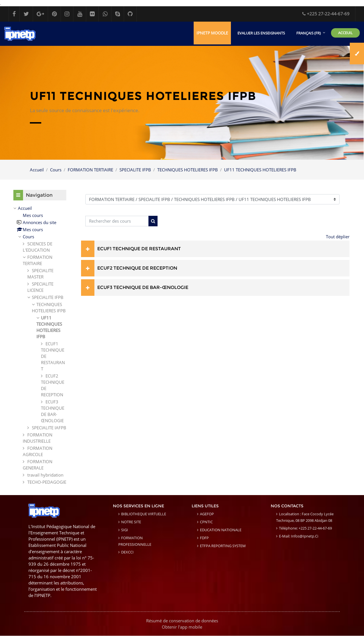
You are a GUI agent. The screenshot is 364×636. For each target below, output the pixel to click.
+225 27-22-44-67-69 (326, 14)
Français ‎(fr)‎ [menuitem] (309, 33)
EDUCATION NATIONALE (221, 530)
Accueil (37, 170)
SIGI (125, 530)
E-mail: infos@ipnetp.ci (299, 536)
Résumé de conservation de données (182, 621)
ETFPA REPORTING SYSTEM (223, 546)
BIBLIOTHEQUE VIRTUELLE (144, 514)
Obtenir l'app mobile (182, 627)
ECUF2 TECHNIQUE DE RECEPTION (137, 268)
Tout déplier (338, 237)
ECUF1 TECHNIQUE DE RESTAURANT (139, 249)
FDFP (204, 538)
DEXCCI (127, 552)
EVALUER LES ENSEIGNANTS (261, 33)
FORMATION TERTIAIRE (90, 170)
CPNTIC (206, 522)
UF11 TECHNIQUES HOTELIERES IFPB (260, 170)
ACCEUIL (345, 33)
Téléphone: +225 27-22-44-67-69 (305, 528)
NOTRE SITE (131, 522)
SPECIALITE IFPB (135, 170)
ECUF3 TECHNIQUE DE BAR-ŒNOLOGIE (143, 287)
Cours (56, 170)
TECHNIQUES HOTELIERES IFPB (188, 170)
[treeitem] (40, 345)
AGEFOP (207, 514)
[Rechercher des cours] (117, 221)
